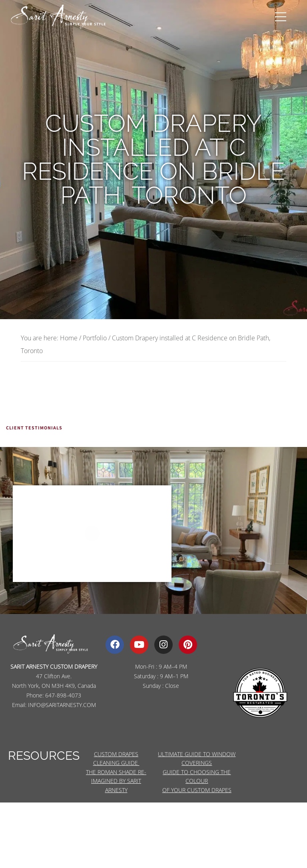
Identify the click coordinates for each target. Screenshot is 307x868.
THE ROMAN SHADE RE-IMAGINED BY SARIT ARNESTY (116, 781)
